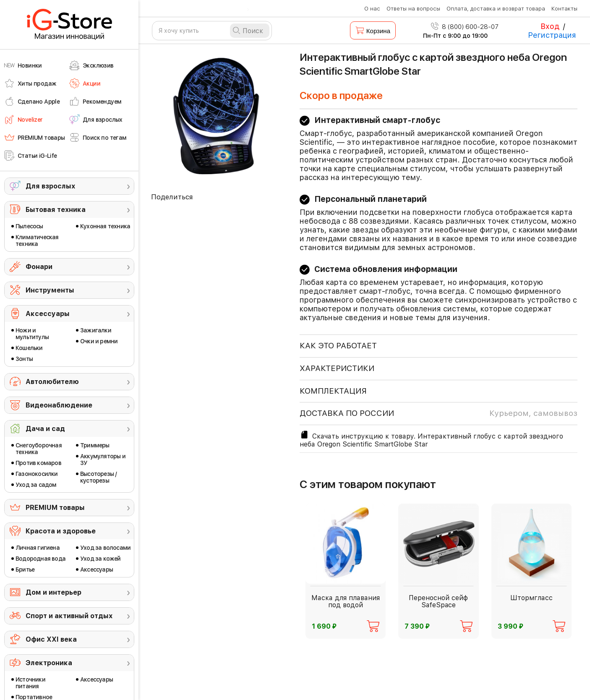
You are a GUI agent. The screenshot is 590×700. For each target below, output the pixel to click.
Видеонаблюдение (59, 405)
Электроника (49, 663)
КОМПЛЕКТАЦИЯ (333, 391)
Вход (550, 26)
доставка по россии (439, 413)
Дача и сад (45, 429)
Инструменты (50, 290)
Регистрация (552, 35)
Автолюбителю (52, 382)
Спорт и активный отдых (69, 616)
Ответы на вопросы (413, 9)
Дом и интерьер (54, 592)
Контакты (564, 9)
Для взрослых (50, 186)
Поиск (253, 31)
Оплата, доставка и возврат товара (496, 9)
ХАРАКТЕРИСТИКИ (337, 368)
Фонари (39, 267)
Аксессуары (48, 314)
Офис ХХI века (51, 639)
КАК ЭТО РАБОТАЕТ (338, 346)
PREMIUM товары (55, 508)
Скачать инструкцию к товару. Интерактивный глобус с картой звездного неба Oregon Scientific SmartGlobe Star (431, 439)
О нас (372, 9)
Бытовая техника (56, 210)
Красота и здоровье (61, 531)
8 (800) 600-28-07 (465, 27)
